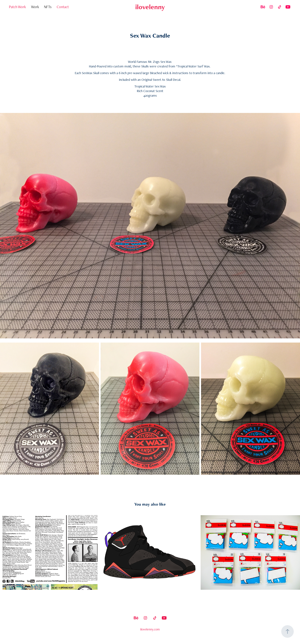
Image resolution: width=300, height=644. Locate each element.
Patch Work (17, 7)
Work (35, 7)
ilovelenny (150, 7)
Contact (63, 7)
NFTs (48, 7)
